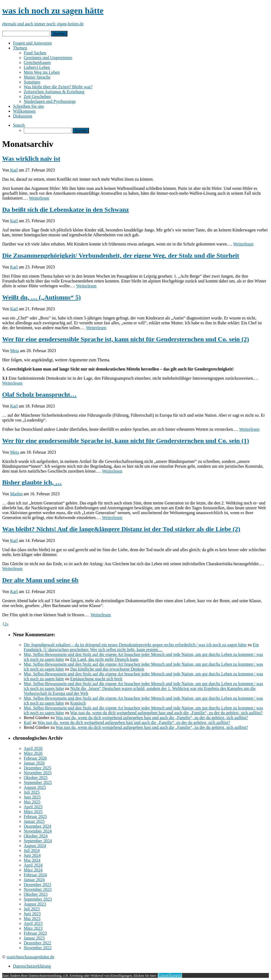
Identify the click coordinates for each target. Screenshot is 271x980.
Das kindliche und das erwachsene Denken (107, 669)
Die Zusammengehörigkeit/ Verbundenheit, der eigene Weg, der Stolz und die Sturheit (121, 255)
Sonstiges (32, 82)
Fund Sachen (35, 53)
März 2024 (33, 870)
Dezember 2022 (37, 943)
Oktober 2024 (36, 836)
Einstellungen (170, 975)
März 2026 (33, 753)
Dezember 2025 (37, 768)
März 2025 (33, 812)
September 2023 (38, 899)
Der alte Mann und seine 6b (40, 580)
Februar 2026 (35, 758)
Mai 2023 (32, 919)
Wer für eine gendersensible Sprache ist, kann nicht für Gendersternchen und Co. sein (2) (126, 339)
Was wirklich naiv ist (31, 159)
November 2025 (38, 773)
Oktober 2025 (36, 778)
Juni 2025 (32, 797)
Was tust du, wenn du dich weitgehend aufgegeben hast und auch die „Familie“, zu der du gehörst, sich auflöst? (166, 713)
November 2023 (38, 889)
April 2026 (33, 748)
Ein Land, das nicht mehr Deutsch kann (104, 659)
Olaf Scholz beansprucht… (39, 395)
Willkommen (24, 111)
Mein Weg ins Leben (42, 72)
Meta (15, 351)
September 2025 (38, 782)
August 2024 (35, 846)
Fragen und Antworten (32, 43)
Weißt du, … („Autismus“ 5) (41, 297)
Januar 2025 (34, 821)
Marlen (16, 494)
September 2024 (38, 841)
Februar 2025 (35, 816)
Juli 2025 (32, 792)
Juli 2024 (32, 851)
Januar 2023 (34, 938)
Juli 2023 (32, 909)
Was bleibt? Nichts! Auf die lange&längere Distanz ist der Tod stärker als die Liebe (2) (121, 529)
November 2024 (38, 831)
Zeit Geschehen (37, 97)
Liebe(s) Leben (37, 67)
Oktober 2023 (36, 894)
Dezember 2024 (37, 826)
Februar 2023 (35, 933)
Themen (20, 48)
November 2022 (38, 948)
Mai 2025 (32, 802)
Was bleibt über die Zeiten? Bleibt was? (58, 87)
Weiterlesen (39, 198)
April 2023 (33, 923)
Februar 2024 (35, 875)
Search (19, 125)
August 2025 (35, 787)
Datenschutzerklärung (32, 966)
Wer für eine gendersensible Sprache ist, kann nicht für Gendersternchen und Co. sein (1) (126, 441)
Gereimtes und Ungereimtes (48, 58)
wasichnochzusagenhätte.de (30, 957)
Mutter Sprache (37, 77)
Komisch (78, 703)
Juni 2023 (32, 914)
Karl (14, 170)
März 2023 (33, 928)
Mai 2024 (32, 860)
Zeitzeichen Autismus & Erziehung (54, 92)
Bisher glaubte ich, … (32, 482)
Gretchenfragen (37, 63)
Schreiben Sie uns (28, 106)
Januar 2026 (34, 763)
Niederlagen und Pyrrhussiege (50, 101)
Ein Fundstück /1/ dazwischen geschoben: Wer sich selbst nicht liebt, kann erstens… (141, 647)
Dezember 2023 (37, 885)
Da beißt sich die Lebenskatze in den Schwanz (66, 210)
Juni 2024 (32, 855)
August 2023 (35, 904)
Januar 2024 (34, 880)
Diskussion (23, 116)
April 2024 (33, 865)
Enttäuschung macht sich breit (96, 679)
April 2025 (33, 807)
